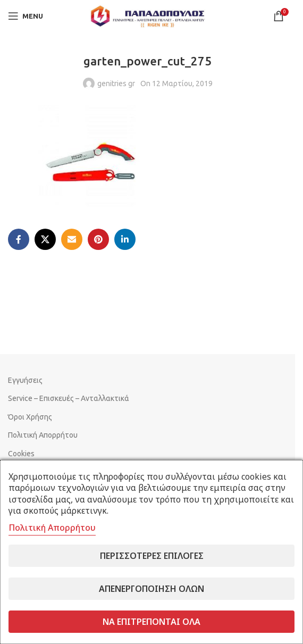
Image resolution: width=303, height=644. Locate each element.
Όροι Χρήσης (30, 417)
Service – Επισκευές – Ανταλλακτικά (69, 398)
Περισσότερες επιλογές (152, 556)
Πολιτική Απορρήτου (43, 435)
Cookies (21, 454)
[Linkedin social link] (125, 239)
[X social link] (45, 239)
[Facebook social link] (19, 239)
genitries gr (116, 83)
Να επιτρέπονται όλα (151, 622)
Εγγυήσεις (25, 380)
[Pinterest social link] (98, 239)
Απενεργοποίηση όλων (151, 589)
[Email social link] (72, 239)
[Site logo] (148, 15)
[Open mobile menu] (26, 16)
